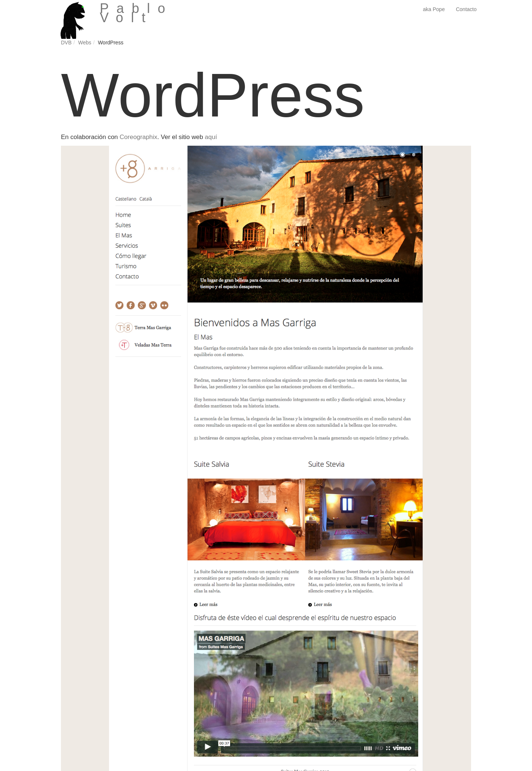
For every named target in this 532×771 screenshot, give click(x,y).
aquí (211, 137)
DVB (66, 43)
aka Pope (434, 9)
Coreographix (139, 137)
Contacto (466, 9)
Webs (85, 43)
